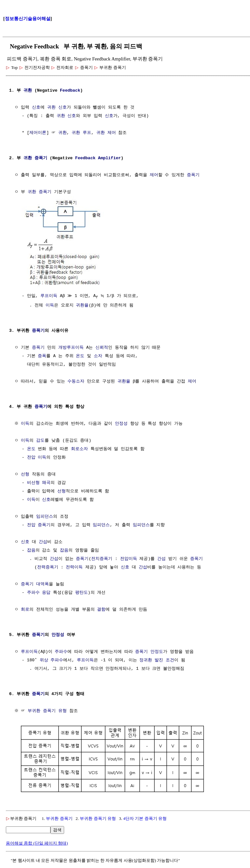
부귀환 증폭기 (59, 817)
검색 (57, 829)
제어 (154, 175)
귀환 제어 (106, 133)
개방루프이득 (71, 347)
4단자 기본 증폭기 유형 (145, 817)
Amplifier (109, 158)
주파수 (61, 652)
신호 (36, 108)
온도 (80, 356)
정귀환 (146, 660)
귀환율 (82, 305)
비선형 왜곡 (39, 483)
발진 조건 (164, 660)
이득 (50, 305)
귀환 (28, 91)
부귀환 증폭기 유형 (48, 711)
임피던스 (45, 516)
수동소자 (76, 381)
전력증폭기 (48, 567)
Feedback (70, 91)
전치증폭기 (102, 559)
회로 (25, 609)
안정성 (122, 423)
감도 (40, 440)
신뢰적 (102, 347)
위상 (44, 660)
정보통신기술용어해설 (28, 19)
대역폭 (42, 584)
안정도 (157, 652)
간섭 (43, 542)
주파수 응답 (39, 592)
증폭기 (41, 158)
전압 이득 (37, 457)
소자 (98, 356)
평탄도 (82, 592)
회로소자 (79, 449)
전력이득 (74, 567)
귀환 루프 (81, 133)
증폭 (42, 356)
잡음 (31, 550)
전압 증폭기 (39, 525)
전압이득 (129, 559)
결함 (101, 609)
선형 (25, 474)
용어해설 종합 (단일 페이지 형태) (37, 842)
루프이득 (49, 295)
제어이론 (38, 133)
